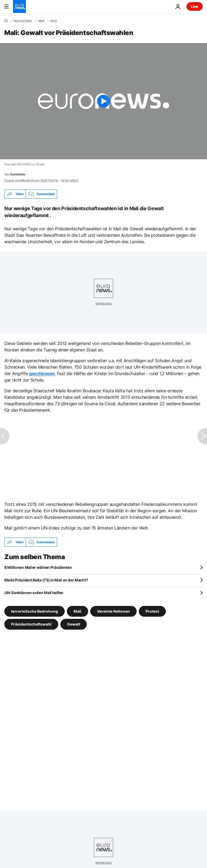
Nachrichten (23, 21)
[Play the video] (103, 101)
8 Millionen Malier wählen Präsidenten (38, 567)
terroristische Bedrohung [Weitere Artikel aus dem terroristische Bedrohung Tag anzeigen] (34, 611)
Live (195, 6)
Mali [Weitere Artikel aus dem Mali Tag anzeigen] (77, 611)
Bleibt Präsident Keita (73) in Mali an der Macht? (46, 580)
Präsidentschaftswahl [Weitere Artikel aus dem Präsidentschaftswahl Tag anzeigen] (31, 624)
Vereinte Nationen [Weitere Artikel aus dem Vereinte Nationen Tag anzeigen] (113, 611)
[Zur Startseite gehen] (19, 6)
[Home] (6, 21)
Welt (41, 21)
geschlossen (42, 373)
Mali (54, 21)
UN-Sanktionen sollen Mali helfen (34, 593)
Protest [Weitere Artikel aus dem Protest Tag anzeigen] (152, 611)
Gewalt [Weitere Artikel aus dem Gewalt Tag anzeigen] (74, 624)
